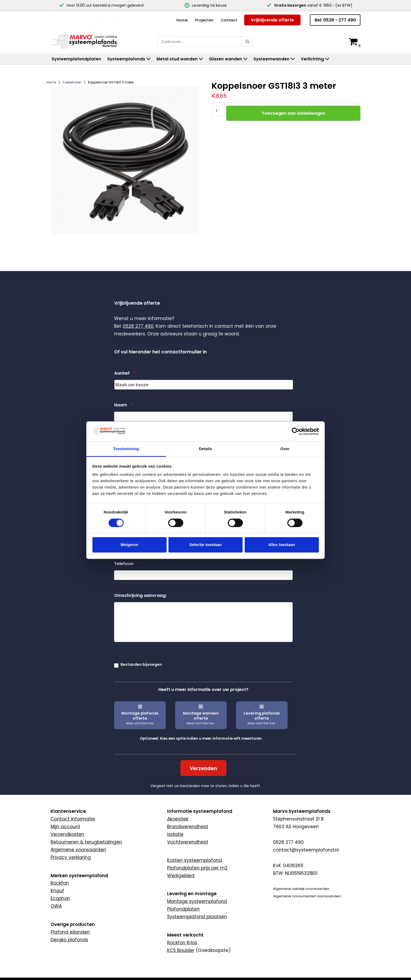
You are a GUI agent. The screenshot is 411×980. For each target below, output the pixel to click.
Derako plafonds (69, 940)
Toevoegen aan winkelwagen (293, 113)
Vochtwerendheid (187, 842)
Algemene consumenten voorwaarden (307, 896)
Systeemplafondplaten (76, 59)
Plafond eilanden (70, 932)
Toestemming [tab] (126, 449)
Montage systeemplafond (197, 901)
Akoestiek (178, 819)
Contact (229, 20)
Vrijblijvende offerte (272, 20)
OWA (56, 906)
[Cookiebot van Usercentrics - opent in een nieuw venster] (296, 431)
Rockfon (60, 883)
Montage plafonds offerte (140, 716)
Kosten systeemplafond (195, 860)
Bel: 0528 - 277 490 (335, 20)
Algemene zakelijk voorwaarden (301, 889)
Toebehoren (72, 82)
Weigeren (129, 545)
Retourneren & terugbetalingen (86, 842)
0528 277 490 (138, 326)
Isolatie (175, 834)
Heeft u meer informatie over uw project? (203, 689)
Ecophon (60, 898)
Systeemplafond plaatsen (197, 917)
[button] (148, 59)
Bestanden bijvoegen (141, 664)
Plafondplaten (183, 909)
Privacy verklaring (71, 857)
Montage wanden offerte (201, 716)
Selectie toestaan (206, 545)
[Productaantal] (218, 111)
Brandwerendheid (187, 827)
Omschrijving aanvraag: (140, 596)
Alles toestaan (282, 545)
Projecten (204, 20)
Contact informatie (73, 819)
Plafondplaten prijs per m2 (197, 868)
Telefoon (127, 564)
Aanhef (125, 373)
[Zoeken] (200, 41)
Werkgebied (181, 876)
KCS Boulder (181, 950)
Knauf (57, 891)
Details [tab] (205, 449)
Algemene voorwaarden (78, 850)
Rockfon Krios (182, 943)
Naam (124, 405)
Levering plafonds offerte (262, 716)
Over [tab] (285, 449)
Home (182, 20)
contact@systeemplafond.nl (306, 850)
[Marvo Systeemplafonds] (85, 41)
